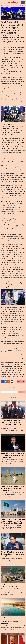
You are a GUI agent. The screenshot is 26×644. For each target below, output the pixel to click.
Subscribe (22, 392)
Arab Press (13, 2)
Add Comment (21, 382)
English (22, 6)
